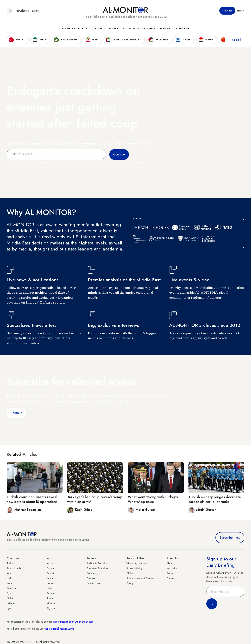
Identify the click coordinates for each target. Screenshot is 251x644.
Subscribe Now (230, 538)
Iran (9, 573)
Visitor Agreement (137, 563)
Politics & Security (75, 29)
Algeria (51, 608)
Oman (50, 568)
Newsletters (22, 11)
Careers (171, 578)
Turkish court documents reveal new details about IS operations (32, 499)
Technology (115, 29)
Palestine (11, 588)
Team (170, 573)
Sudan (50, 593)
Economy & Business (142, 29)
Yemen (50, 583)
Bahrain (51, 573)
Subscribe (227, 11)
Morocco (52, 603)
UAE (9, 578)
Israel (10, 583)
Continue (16, 413)
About (170, 563)
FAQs (130, 573)
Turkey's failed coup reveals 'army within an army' (95, 499)
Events (35, 11)
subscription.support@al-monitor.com (73, 622)
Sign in (241, 11)
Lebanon (11, 603)
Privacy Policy (134, 568)
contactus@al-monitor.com (59, 629)
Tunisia (50, 598)
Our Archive (93, 583)
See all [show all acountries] (237, 41)
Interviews (182, 29)
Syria (9, 608)
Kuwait (50, 578)
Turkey (10, 563)
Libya (49, 588)
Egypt (10, 593)
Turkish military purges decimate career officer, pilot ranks (215, 499)
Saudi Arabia (14, 568)
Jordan (50, 563)
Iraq (49, 558)
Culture (97, 29)
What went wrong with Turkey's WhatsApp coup (153, 499)
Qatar (10, 598)
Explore (165, 29)
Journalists (172, 568)
